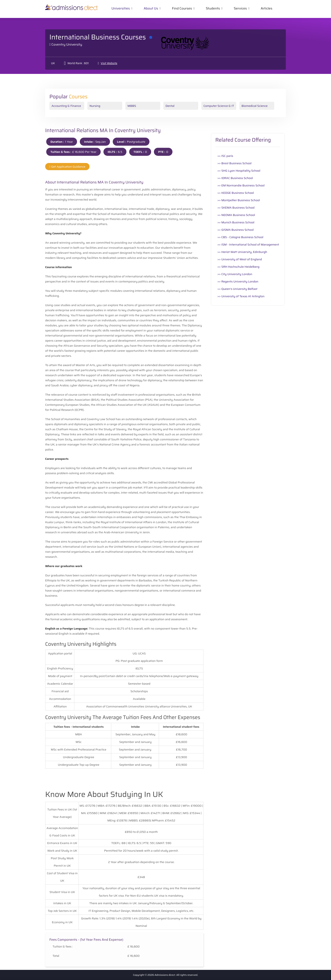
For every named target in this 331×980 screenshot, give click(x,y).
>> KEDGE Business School (236, 193)
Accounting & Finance (66, 106)
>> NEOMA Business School (236, 215)
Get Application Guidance (67, 167)
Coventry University (67, 44)
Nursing (95, 106)
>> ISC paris (225, 156)
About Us (151, 8)
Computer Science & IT (219, 106)
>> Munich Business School (236, 222)
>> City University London (235, 274)
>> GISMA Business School (236, 230)
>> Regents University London (238, 281)
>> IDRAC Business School (235, 178)
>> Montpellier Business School (239, 200)
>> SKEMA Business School (236, 208)
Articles (267, 8)
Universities (121, 8)
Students (213, 8)
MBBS (132, 106)
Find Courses (182, 8)
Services (240, 8)
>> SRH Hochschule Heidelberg (238, 267)
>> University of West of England (240, 259)
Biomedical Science (255, 106)
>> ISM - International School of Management (248, 244)
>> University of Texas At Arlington (241, 296)
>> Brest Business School (234, 163)
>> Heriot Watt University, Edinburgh (242, 252)
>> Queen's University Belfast (237, 289)
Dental (170, 106)
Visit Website (109, 63)
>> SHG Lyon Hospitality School (239, 171)
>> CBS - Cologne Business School (240, 237)
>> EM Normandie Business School (241, 185)
